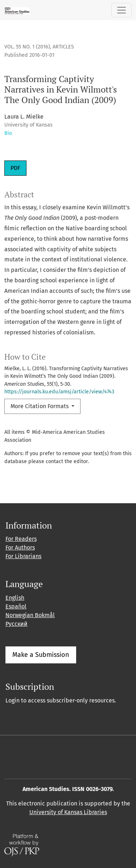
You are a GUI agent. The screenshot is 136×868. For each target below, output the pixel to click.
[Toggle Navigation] (121, 10)
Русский (17, 624)
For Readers (21, 539)
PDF (15, 168)
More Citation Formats (40, 406)
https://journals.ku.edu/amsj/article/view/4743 (59, 392)
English (15, 598)
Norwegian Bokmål (30, 615)
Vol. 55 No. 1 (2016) (27, 47)
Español (16, 606)
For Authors (20, 548)
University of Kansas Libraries (68, 812)
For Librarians (23, 556)
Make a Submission (41, 655)
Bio (8, 133)
